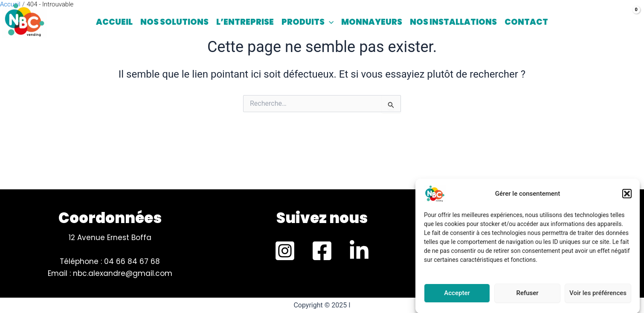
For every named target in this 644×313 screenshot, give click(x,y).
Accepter (457, 296)
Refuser (527, 296)
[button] (627, 197)
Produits (307, 22)
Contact (526, 22)
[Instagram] (285, 251)
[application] (329, 22)
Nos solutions (174, 22)
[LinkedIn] (359, 251)
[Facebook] (322, 251)
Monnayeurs (372, 22)
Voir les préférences (598, 296)
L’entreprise (245, 22)
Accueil (114, 22)
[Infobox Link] (322, 220)
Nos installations (453, 22)
